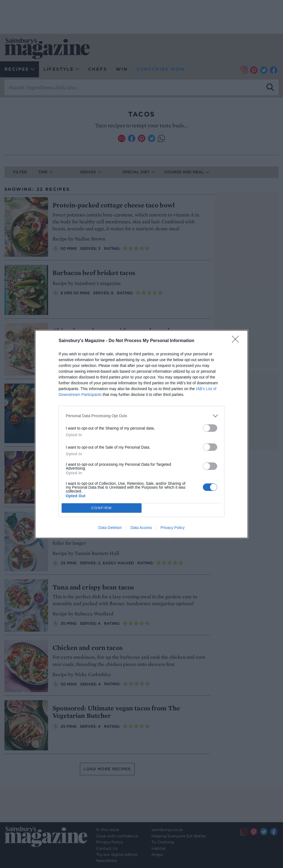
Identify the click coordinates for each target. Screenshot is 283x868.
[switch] (210, 428)
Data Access (141, 528)
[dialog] (141, 434)
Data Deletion (110, 528)
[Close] (237, 341)
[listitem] (141, 416)
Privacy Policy (173, 528)
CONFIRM (102, 508)
